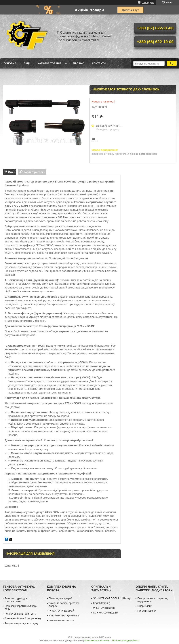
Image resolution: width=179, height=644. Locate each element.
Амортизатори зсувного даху (22, 623)
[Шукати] (172, 63)
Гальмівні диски (147, 611)
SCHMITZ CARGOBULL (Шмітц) (112, 598)
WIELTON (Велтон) (104, 608)
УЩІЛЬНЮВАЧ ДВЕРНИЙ (64, 615)
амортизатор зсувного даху (35, 182)
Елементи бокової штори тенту (23, 618)
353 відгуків (148, 3)
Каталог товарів (49, 63)
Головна (10, 63)
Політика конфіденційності (126, 641)
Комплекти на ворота (61, 620)
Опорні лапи (145, 606)
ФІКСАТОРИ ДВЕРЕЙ (62, 611)
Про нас (79, 63)
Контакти (99, 63)
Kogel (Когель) (102, 603)
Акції (27, 63)
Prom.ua (107, 637)
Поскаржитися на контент (97, 641)
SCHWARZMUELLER (106, 613)
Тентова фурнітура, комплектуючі (16, 600)
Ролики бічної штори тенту (20, 614)
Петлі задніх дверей (61, 598)
